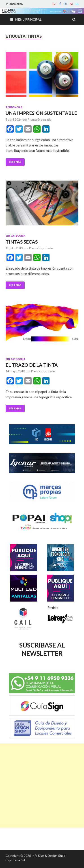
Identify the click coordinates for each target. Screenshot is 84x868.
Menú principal (28, 19)
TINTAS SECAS (22, 242)
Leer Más (15, 162)
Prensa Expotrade (40, 120)
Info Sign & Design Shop (48, 856)
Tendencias (14, 107)
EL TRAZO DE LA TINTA (32, 365)
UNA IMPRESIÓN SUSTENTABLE (41, 113)
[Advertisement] (42, 786)
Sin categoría (15, 236)
